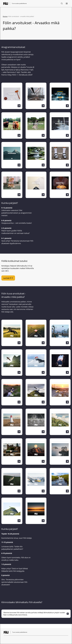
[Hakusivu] (62, 3)
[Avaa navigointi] (67, 3)
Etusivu (5, 16)
